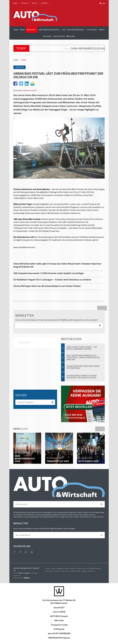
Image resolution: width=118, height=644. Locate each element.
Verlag (85, 571)
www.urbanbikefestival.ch (24, 247)
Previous (100, 308)
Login (103, 3)
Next (104, 308)
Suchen (71, 36)
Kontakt (92, 571)
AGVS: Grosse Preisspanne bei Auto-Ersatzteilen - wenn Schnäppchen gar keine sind (83, 357)
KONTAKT (45, 3)
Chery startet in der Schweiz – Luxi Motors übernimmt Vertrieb (82, 348)
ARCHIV (35, 3)
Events (58, 571)
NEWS (24, 60)
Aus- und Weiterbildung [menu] (92, 568)
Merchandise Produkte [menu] (75, 568)
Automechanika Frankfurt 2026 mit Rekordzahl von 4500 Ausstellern (82, 377)
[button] (32, 30)
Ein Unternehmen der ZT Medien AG (59, 600)
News (54, 568)
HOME (15, 3)
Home (48, 568)
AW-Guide (66, 571)
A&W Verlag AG (25, 573)
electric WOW (76, 571)
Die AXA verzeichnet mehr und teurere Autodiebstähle (83, 367)
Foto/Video (50, 571)
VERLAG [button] (25, 3)
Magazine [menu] (62, 568)
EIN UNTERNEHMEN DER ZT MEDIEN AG (26, 569)
